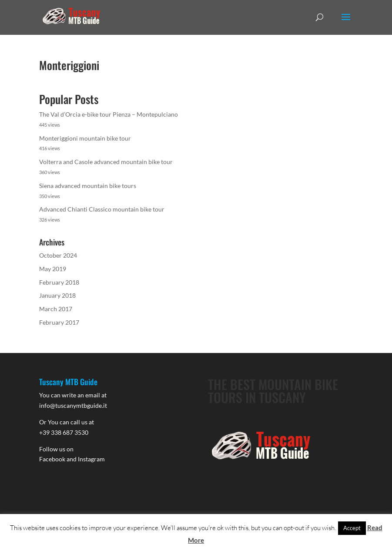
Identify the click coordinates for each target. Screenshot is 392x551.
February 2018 (59, 282)
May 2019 (53, 269)
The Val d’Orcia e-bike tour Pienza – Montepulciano (109, 114)
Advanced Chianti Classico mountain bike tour (102, 209)
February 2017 (59, 322)
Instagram (91, 459)
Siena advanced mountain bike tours (88, 186)
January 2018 (57, 295)
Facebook (52, 459)
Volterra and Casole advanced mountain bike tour (106, 162)
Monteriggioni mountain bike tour (85, 138)
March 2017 (56, 309)
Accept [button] (352, 528)
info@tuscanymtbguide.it (73, 405)
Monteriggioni (69, 65)
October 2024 (58, 255)
